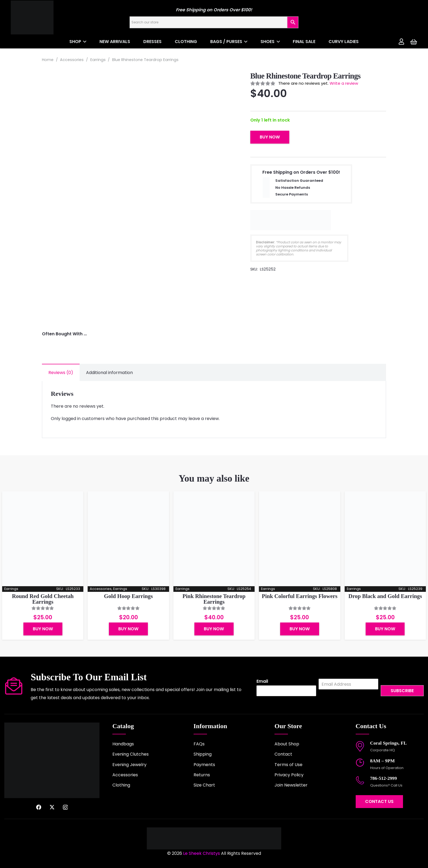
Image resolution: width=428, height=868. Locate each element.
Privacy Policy (289, 775)
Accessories (72, 60)
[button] (84, 42)
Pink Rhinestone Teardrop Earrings (214, 599)
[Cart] (414, 42)
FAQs (199, 744)
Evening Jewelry (129, 765)
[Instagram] (65, 807)
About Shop (287, 744)
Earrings (98, 60)
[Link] (401, 41)
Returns (202, 775)
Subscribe (402, 691)
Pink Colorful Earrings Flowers (300, 596)
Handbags (123, 744)
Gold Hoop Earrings (128, 596)
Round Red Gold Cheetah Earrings (43, 599)
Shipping (203, 754)
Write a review (344, 83)
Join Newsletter (291, 785)
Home (48, 60)
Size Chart (204, 785)
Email (262, 682)
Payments (204, 765)
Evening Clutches (131, 754)
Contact (283, 754)
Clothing (121, 785)
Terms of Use (288, 765)
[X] (52, 807)
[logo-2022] (51, 17)
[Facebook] (39, 807)
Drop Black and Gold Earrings (385, 596)
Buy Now (270, 137)
